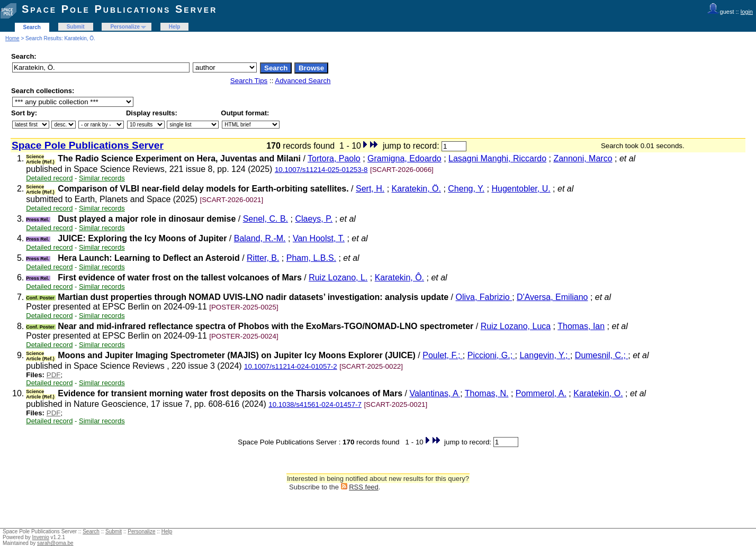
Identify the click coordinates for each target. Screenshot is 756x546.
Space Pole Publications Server (119, 9)
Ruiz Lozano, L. (338, 277)
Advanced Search (303, 81)
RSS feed (364, 487)
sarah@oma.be (55, 543)
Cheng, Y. (466, 189)
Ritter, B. (263, 258)
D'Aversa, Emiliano (552, 297)
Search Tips (249, 81)
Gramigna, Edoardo (404, 158)
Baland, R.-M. (260, 238)
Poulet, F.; (443, 355)
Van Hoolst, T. (319, 238)
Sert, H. (370, 189)
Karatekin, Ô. (399, 277)
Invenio (41, 537)
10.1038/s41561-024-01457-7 (315, 404)
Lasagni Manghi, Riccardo (497, 158)
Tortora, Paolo (334, 158)
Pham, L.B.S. (311, 258)
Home (12, 38)
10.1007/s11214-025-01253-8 (321, 170)
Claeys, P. (314, 219)
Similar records (102, 178)
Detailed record (49, 178)
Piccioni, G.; (491, 355)
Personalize (125, 27)
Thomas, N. (487, 393)
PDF (54, 375)
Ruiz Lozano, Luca (516, 326)
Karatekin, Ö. (416, 189)
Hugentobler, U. (521, 189)
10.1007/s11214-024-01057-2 (291, 366)
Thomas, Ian (581, 326)
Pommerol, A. (541, 393)
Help (175, 27)
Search (32, 27)
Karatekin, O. (598, 393)
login (747, 12)
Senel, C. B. (265, 219)
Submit (76, 27)
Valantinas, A (435, 393)
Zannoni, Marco (583, 158)
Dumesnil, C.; (601, 355)
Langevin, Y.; (545, 355)
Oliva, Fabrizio (484, 297)
